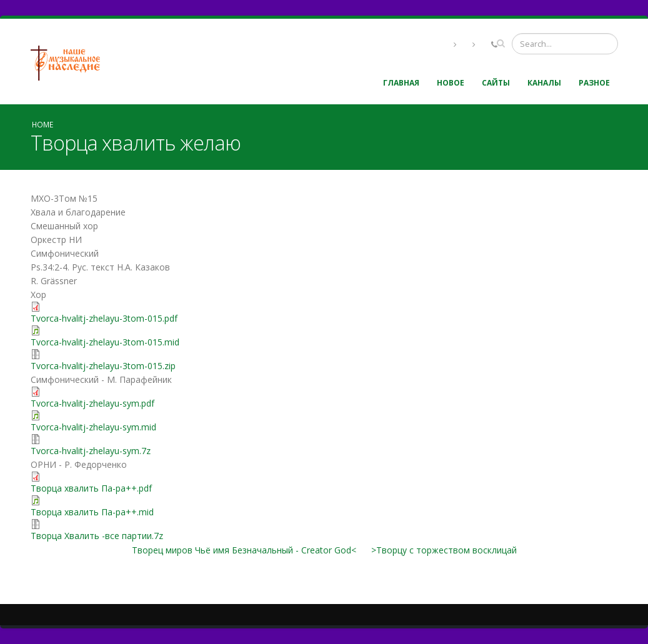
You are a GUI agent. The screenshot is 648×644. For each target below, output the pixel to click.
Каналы (544, 83)
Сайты (496, 83)
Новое (451, 83)
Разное (594, 83)
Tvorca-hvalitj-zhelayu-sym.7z (91, 451)
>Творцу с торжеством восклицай (444, 550)
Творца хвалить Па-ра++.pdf (91, 488)
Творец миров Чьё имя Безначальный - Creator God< (244, 550)
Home (42, 124)
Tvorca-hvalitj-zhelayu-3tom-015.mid (105, 342)
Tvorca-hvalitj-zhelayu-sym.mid (93, 427)
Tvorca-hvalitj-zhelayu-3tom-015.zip (103, 366)
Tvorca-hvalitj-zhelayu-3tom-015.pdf (104, 318)
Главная (401, 83)
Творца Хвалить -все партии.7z (97, 536)
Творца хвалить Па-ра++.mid (92, 512)
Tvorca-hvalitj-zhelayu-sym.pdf (92, 403)
